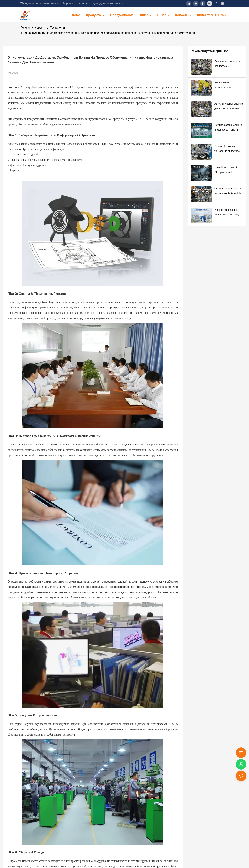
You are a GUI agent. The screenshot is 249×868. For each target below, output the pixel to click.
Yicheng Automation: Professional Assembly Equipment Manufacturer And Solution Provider (228, 213)
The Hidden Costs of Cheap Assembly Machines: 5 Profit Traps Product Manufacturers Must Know (228, 170)
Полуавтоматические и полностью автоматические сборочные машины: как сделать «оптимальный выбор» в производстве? (229, 64)
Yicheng (25, 28)
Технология (58, 28)
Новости (40, 28)
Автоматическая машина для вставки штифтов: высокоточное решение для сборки (229, 107)
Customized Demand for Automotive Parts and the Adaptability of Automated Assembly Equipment (228, 191)
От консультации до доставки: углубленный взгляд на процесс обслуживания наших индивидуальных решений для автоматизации (109, 33)
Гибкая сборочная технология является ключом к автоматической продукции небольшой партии (227, 149)
